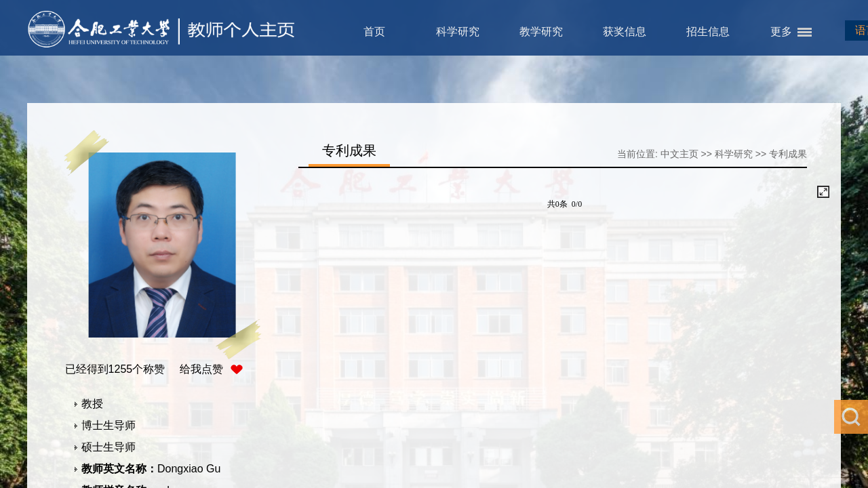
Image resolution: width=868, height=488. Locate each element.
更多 (781, 32)
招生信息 (708, 32)
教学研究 (541, 32)
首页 (374, 32)
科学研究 (458, 32)
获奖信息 (625, 32)
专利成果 (788, 154)
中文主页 (679, 154)
